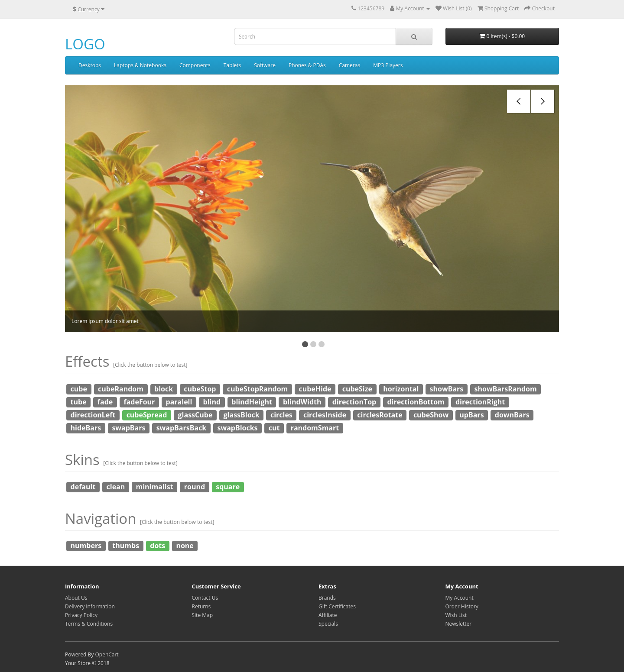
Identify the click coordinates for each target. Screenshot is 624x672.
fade (105, 402)
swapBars (128, 428)
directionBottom (416, 402)
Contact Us (205, 598)
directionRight (480, 402)
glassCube (195, 415)
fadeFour (139, 402)
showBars (447, 389)
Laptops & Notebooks (140, 65)
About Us (76, 598)
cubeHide (315, 389)
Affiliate (328, 615)
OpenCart (107, 654)
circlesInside (325, 415)
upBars (471, 415)
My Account (460, 598)
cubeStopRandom (258, 389)
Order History (462, 606)
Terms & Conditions (89, 624)
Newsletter (459, 624)
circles (281, 415)
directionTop (354, 402)
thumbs (126, 546)
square (228, 487)
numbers (86, 546)
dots (158, 546)
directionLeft (93, 415)
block (164, 389)
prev (519, 102)
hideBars (86, 428)
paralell (179, 402)
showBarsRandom (506, 389)
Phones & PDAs (307, 65)
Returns (201, 606)
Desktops (90, 65)
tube (79, 402)
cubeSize (357, 389)
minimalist (155, 487)
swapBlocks (237, 428)
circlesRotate (380, 415)
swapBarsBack (182, 428)
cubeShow (431, 415)
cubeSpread (147, 415)
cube (79, 389)
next (543, 102)
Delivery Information (90, 606)
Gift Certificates (337, 606)
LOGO (85, 44)
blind (212, 402)
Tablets (232, 65)
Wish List (456, 615)
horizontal (401, 389)
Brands (327, 598)
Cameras (349, 65)
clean (116, 487)
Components (195, 65)
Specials (328, 624)
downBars (512, 415)
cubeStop (200, 389)
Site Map (203, 615)
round (195, 487)
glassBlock (242, 415)
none (185, 546)
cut (274, 428)
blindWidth (302, 402)
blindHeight (252, 402)
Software (265, 65)
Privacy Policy (81, 615)
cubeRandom (121, 389)
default (83, 487)
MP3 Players (388, 65)
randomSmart (315, 428)
